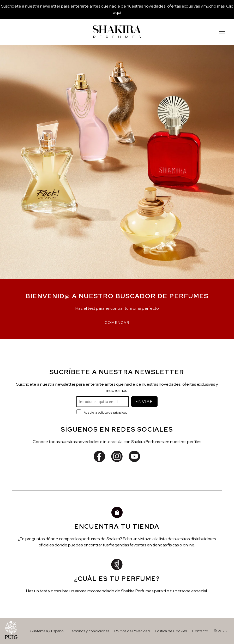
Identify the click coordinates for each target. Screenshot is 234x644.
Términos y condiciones (89, 631)
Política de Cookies (171, 631)
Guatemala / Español (47, 631)
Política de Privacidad (132, 631)
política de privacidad (113, 413)
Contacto (200, 631)
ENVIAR (144, 401)
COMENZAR (117, 323)
